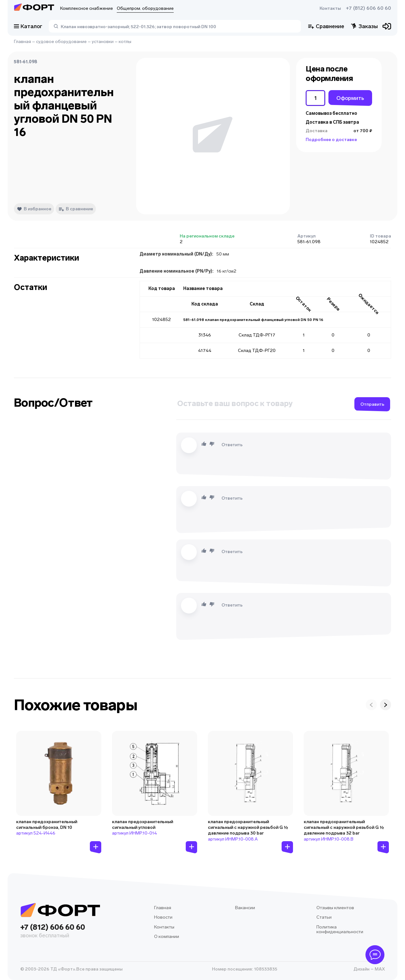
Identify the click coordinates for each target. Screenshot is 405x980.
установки (103, 42)
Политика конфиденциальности (340, 930)
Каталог (28, 26)
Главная (22, 42)
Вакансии (245, 908)
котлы (125, 42)
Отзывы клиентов (335, 908)
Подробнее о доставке (331, 140)
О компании (167, 937)
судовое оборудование (61, 42)
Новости (163, 917)
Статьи (324, 917)
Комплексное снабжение (87, 8)
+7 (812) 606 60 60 (368, 8)
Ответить (232, 445)
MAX (379, 969)
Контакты (330, 8)
